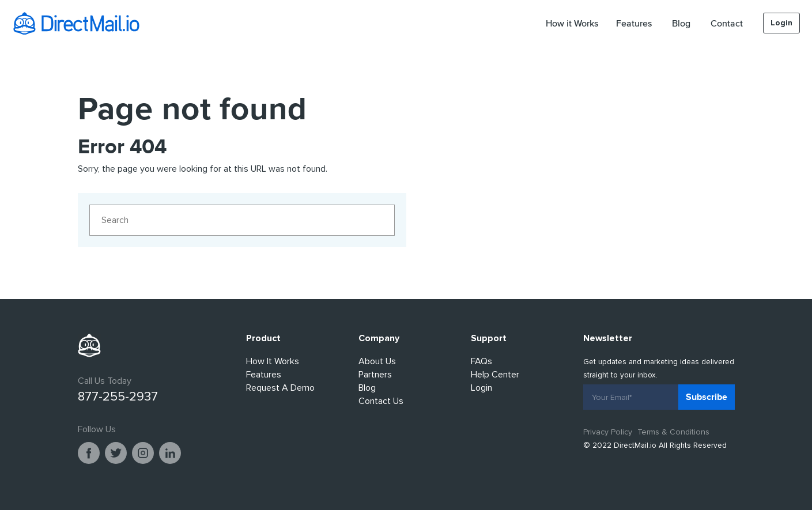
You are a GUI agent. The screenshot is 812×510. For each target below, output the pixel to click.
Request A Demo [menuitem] (280, 388)
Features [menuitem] (634, 23)
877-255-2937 (118, 397)
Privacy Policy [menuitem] (608, 432)
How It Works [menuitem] (273, 361)
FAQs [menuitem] (481, 361)
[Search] (242, 220)
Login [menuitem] (781, 23)
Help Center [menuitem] (495, 375)
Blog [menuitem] (681, 23)
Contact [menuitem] (727, 23)
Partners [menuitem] (375, 375)
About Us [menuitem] (377, 361)
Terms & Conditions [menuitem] (673, 432)
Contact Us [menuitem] (381, 401)
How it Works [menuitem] (572, 23)
